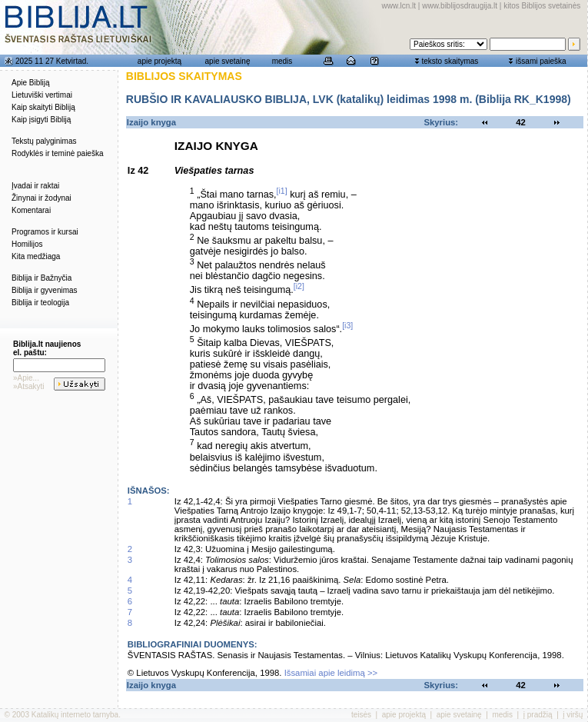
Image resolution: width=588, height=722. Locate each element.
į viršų (573, 715)
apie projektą (159, 61)
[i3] (347, 325)
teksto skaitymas (450, 61)
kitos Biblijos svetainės (542, 6)
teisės (361, 715)
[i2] (299, 286)
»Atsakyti (29, 386)
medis (282, 61)
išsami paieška (541, 61)
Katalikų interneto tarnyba (75, 715)
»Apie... (26, 378)
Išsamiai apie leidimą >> (331, 673)
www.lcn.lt (399, 6)
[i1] (282, 191)
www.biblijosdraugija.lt (460, 6)
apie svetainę (228, 61)
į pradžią (538, 715)
